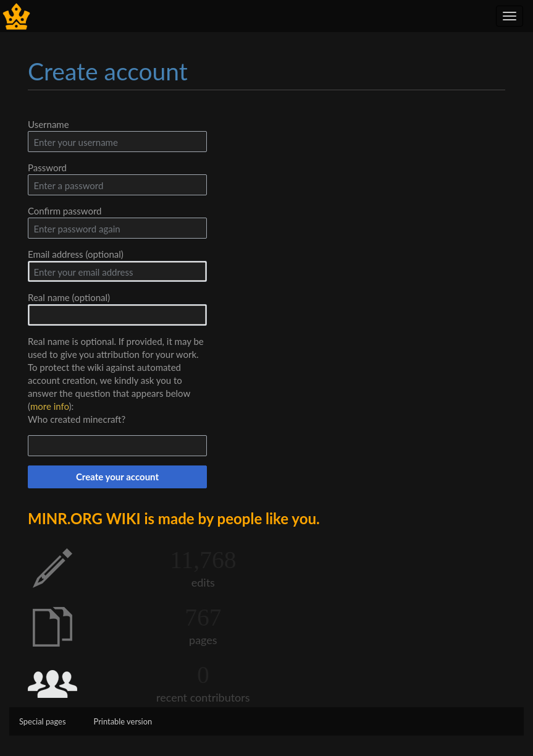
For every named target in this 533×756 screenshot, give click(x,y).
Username (48, 124)
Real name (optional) (69, 297)
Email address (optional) (76, 254)
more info (50, 406)
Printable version (123, 721)
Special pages (43, 721)
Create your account (117, 477)
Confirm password (65, 211)
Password (47, 168)
